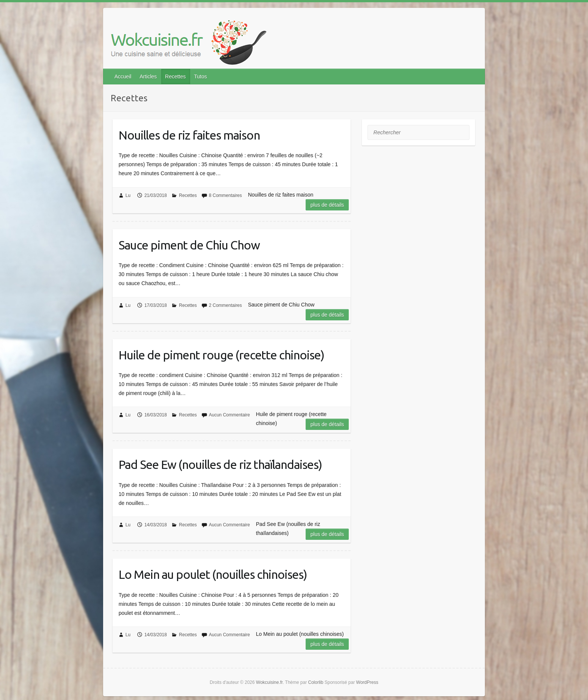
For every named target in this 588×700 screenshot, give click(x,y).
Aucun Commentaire (229, 415)
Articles (148, 77)
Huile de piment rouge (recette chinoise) (221, 355)
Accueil (123, 77)
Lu (128, 195)
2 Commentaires (225, 305)
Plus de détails (327, 205)
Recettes (175, 77)
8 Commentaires (225, 195)
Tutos (200, 77)
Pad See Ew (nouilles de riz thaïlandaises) (220, 464)
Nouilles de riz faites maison (189, 135)
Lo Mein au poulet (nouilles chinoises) (213, 574)
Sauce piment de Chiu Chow (189, 245)
